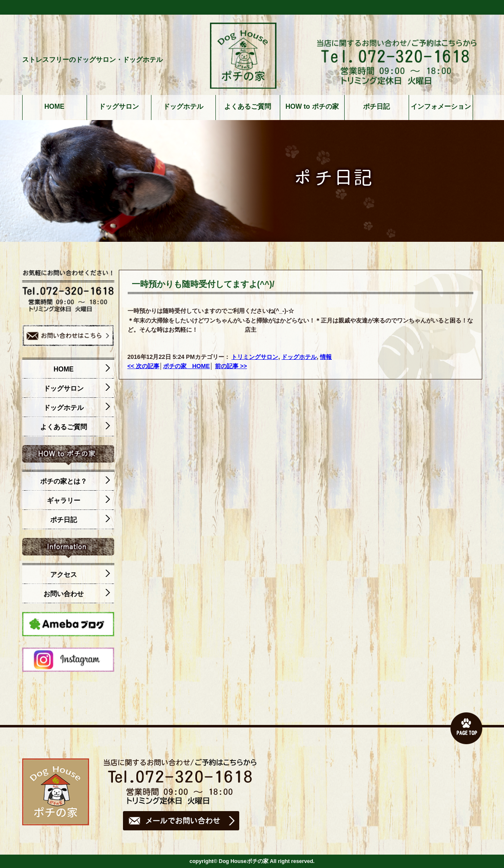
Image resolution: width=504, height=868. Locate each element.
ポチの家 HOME (187, 366)
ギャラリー (78, 501)
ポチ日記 (376, 107)
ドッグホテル (183, 107)
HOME (54, 107)
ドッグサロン (119, 107)
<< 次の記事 (143, 366)
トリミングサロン (255, 357)
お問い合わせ (77, 594)
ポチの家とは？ (75, 481)
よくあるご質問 (248, 107)
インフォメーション (441, 107)
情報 (326, 357)
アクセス (80, 575)
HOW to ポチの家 (312, 107)
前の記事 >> (231, 366)
